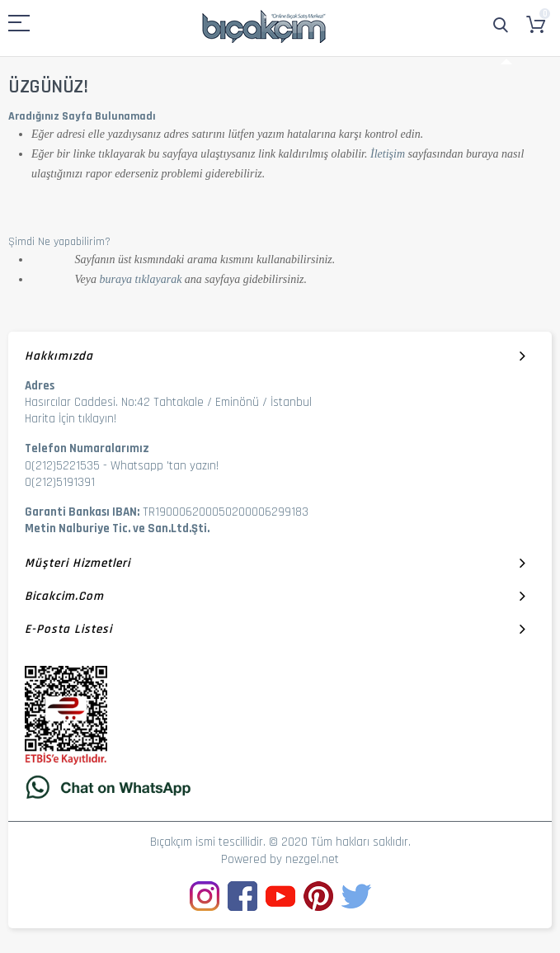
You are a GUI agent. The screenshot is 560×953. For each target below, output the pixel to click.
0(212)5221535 (62, 466)
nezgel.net (312, 859)
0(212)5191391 (60, 482)
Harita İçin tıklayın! (71, 419)
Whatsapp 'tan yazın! (165, 466)
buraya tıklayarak (140, 279)
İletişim (388, 154)
